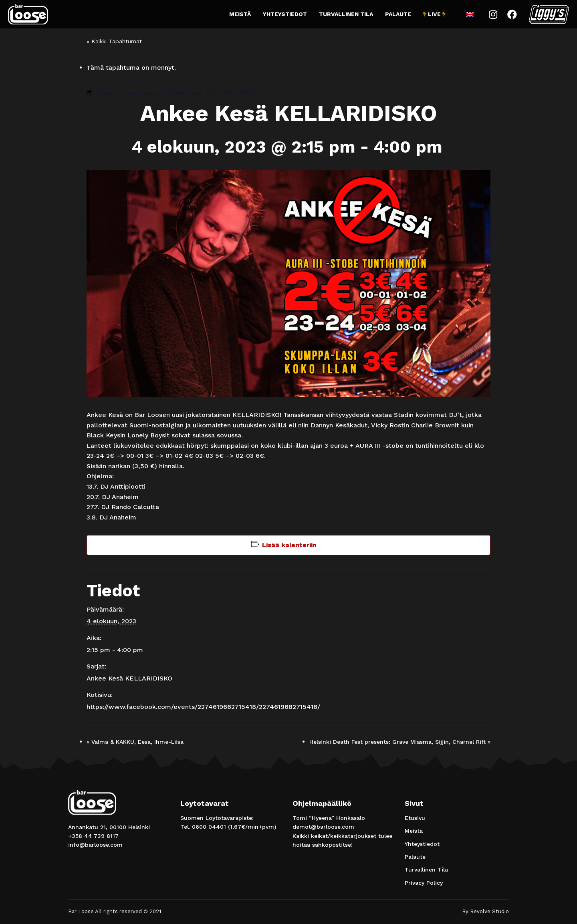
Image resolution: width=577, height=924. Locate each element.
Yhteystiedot (285, 14)
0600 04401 (209, 827)
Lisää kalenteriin (289, 545)
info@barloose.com (95, 845)
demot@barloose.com (323, 827)
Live (434, 14)
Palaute (398, 14)
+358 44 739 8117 (93, 836)
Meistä (240, 14)
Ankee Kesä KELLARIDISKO (129, 678)
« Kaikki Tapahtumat (114, 41)
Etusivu (415, 818)
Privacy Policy (424, 883)
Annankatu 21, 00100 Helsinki (109, 827)
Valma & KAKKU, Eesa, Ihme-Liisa (135, 742)
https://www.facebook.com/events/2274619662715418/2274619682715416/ (203, 707)
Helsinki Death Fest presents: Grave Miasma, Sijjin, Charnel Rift (400, 742)
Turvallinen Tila (346, 14)
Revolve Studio (489, 911)
